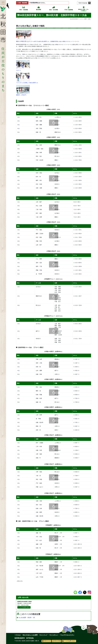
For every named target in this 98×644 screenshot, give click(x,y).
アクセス (18, 635)
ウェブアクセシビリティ (68, 635)
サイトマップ (44, 635)
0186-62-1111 (46, 641)
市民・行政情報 (24, 10)
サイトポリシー (54, 635)
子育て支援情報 (69, 10)
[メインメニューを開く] (3, 3)
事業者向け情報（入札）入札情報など (84, 10)
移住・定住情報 (54, 10)
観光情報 (39, 10)
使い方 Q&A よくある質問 (30, 635)
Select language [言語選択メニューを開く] (83, 3)
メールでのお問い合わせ (24, 607)
